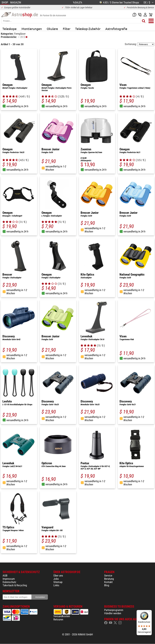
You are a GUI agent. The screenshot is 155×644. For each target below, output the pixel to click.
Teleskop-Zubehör (88, 29)
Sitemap (58, 582)
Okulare (52, 29)
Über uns (58, 576)
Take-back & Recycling (15, 585)
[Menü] (150, 612)
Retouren (58, 619)
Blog (107, 585)
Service (108, 576)
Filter (67, 29)
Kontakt (108, 582)
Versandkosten (62, 616)
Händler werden (113, 613)
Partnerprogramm (114, 610)
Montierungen (32, 29)
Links (56, 585)
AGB (5, 576)
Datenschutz (9, 582)
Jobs (56, 579)
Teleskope (10, 29)
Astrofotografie (116, 29)
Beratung (109, 579)
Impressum (9, 579)
